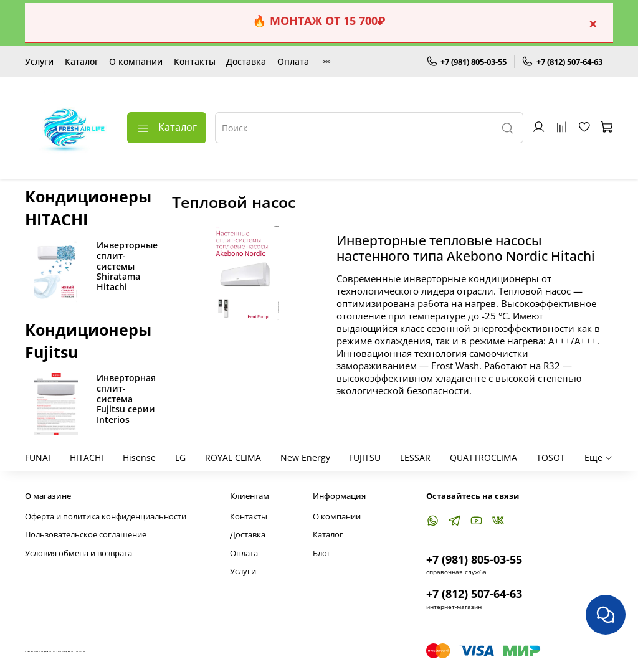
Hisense (139, 457)
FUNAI (38, 457)
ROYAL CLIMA (233, 457)
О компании (136, 61)
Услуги (39, 61)
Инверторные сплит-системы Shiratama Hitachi (127, 266)
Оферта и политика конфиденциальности (106, 517)
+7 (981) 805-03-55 (467, 62)
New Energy (305, 457)
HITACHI (87, 457)
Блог (322, 553)
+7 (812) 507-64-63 (562, 62)
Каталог (82, 61)
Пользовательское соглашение (86, 535)
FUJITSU (365, 457)
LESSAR (415, 457)
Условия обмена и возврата (79, 553)
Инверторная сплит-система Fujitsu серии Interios (126, 399)
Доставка (246, 61)
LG (180, 457)
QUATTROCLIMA (483, 457)
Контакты (195, 61)
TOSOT (551, 457)
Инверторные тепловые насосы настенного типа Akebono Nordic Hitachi (466, 248)
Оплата (293, 61)
